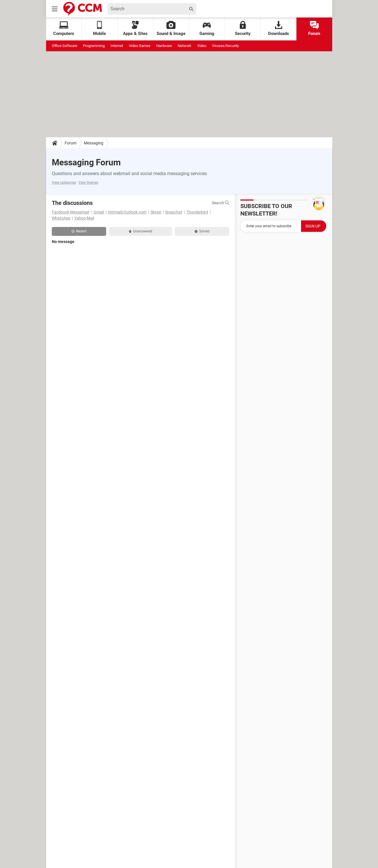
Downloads (279, 29)
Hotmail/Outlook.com (127, 212)
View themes (88, 183)
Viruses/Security (225, 46)
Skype (156, 212)
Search (220, 203)
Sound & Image (171, 29)
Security (243, 29)
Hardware (164, 46)
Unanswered (140, 231)
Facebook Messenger (71, 212)
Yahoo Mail (84, 218)
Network (185, 46)
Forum (314, 29)
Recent (79, 231)
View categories (64, 183)
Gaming (207, 29)
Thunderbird (197, 212)
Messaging (94, 143)
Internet (117, 46)
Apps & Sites (135, 29)
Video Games (140, 46)
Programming (94, 46)
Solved (202, 231)
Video (202, 46)
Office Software (65, 46)
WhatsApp (61, 218)
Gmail (99, 212)
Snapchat (174, 212)
